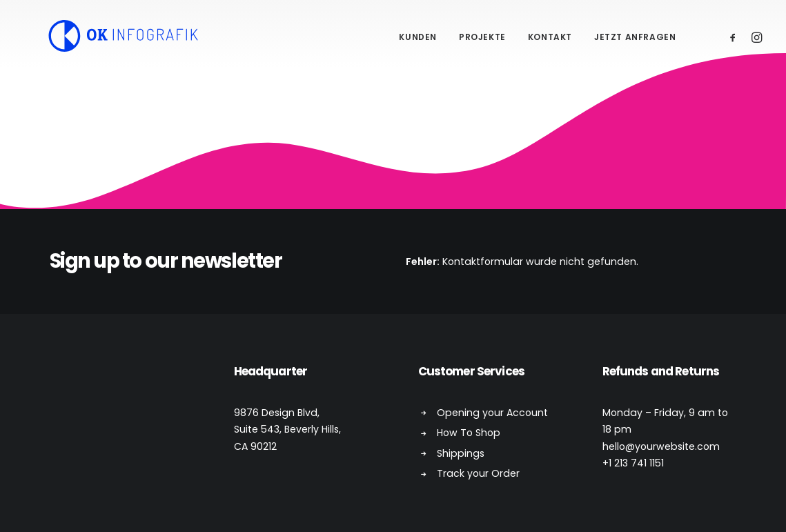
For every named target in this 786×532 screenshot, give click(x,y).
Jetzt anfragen (635, 37)
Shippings (461, 453)
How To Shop (469, 433)
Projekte (482, 37)
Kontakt (550, 37)
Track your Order (478, 473)
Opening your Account (492, 413)
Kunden (418, 37)
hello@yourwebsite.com (661, 446)
